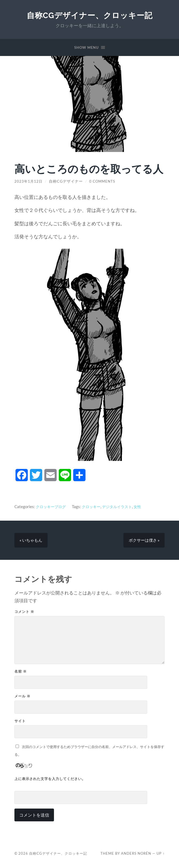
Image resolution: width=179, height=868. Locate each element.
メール (22, 697)
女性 (143, 507)
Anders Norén (136, 854)
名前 (21, 672)
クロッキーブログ (52, 507)
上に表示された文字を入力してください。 (50, 779)
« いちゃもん (31, 540)
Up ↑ (161, 854)
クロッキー (94, 507)
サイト (20, 722)
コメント (24, 613)
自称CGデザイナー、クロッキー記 (90, 15)
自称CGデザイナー (67, 181)
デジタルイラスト (122, 507)
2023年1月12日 (29, 181)
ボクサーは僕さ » (144, 540)
